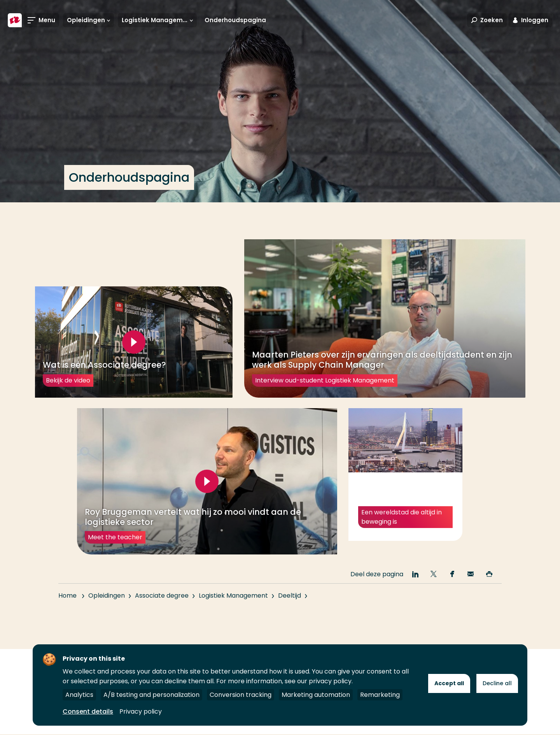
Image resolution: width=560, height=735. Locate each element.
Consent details (88, 711)
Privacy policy (141, 711)
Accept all (449, 683)
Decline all (497, 683)
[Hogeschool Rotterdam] (15, 20)
